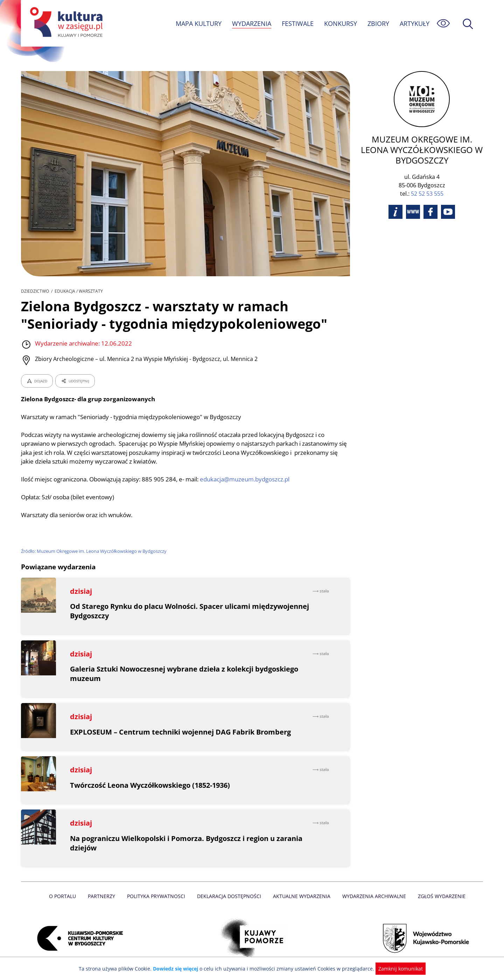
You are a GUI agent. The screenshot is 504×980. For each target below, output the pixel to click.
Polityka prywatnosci (158, 896)
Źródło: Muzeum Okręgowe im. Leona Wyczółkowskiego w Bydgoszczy (95, 551)
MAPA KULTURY (198, 23)
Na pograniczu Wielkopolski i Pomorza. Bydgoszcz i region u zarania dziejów (187, 843)
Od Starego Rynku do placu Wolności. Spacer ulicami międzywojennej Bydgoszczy (190, 611)
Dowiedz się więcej (178, 969)
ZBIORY (378, 23)
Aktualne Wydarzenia (301, 896)
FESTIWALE (297, 23)
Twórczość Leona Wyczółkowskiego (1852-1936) (152, 785)
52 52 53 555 (427, 194)
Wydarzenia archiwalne (372, 896)
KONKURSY (340, 23)
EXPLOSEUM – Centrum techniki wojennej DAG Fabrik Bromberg (181, 732)
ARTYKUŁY (414, 23)
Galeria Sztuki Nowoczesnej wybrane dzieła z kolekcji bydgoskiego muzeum (185, 674)
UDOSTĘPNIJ (75, 381)
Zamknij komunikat (396, 969)
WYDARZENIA (251, 23)
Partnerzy (104, 896)
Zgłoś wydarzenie (439, 896)
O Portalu (66, 896)
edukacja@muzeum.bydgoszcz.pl (249, 479)
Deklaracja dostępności (230, 896)
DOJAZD (37, 381)
